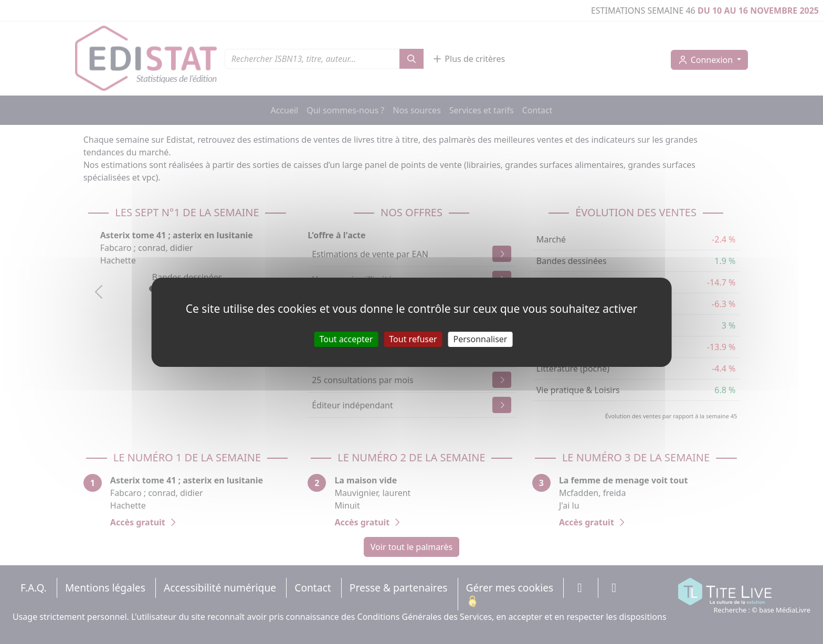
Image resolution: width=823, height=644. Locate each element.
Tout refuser (413, 339)
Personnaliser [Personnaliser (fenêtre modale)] (481, 339)
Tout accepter (346, 339)
